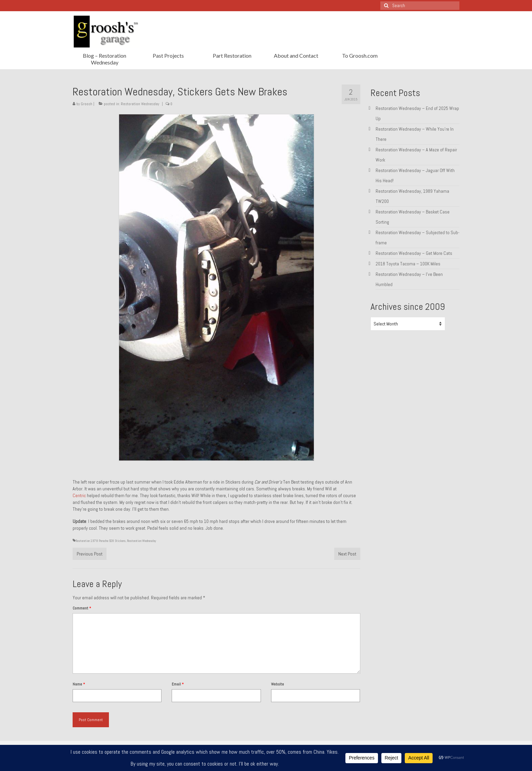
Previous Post (90, 554)
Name (79, 684)
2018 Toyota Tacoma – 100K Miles (408, 264)
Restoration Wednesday (140, 104)
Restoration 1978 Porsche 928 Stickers (100, 541)
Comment (82, 608)
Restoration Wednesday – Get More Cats (414, 253)
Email (178, 684)
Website (278, 684)
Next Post (347, 554)
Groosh (87, 104)
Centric (79, 495)
